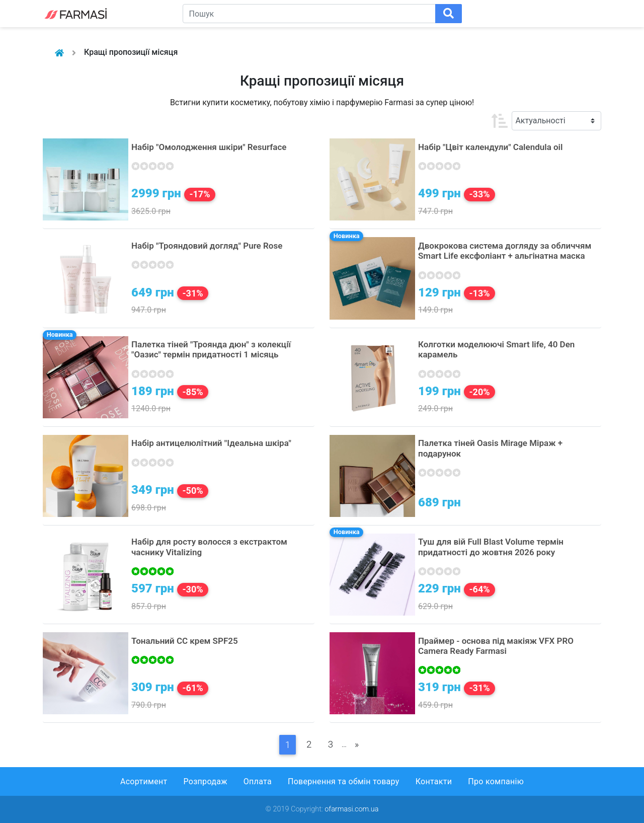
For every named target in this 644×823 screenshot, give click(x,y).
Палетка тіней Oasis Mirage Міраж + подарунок (490, 448)
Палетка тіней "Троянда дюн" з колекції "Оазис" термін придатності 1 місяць (211, 349)
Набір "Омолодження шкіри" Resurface (209, 147)
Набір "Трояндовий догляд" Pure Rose (207, 246)
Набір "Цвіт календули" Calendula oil (490, 147)
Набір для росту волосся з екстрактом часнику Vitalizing (209, 547)
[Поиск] (449, 14)
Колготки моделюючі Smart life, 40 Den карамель (496, 349)
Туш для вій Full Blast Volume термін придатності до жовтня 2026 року (491, 547)
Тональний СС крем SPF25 (185, 641)
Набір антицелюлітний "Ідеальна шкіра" (211, 443)
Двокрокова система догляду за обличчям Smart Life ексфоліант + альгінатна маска (505, 251)
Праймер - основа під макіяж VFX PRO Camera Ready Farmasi (496, 646)
